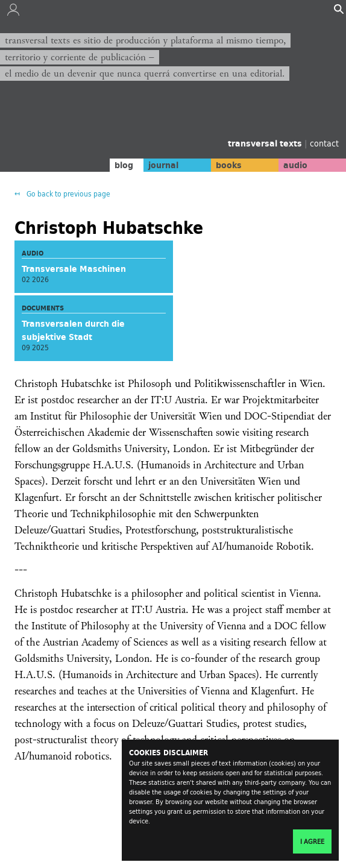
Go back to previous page (68, 194)
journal (163, 165)
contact (324, 143)
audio (295, 165)
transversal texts (266, 143)
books (229, 165)
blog (124, 165)
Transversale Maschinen (74, 269)
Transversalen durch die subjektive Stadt (73, 330)
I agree (312, 841)
